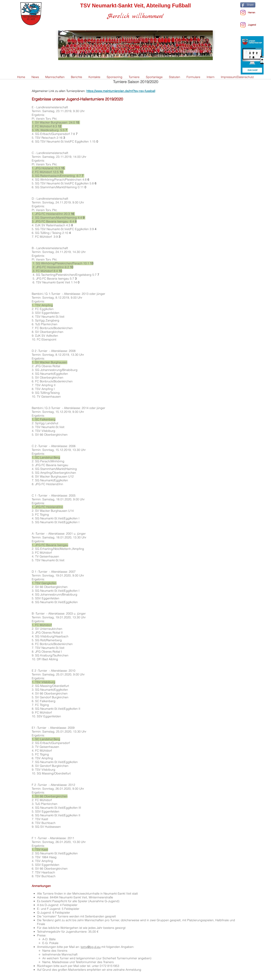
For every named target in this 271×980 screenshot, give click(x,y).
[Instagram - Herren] (243, 13)
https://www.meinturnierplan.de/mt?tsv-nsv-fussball (121, 91)
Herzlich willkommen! (136, 16)
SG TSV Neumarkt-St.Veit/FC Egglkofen (62, 183)
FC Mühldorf (44, 237)
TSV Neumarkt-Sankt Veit (53, 282)
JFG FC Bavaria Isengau (53, 279)
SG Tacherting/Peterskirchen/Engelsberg (64, 275)
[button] (55, 77)
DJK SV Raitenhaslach (51, 225)
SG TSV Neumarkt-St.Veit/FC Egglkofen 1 (63, 141)
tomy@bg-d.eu (91, 947)
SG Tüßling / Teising (49, 233)
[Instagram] (243, 25)
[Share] (248, 5)
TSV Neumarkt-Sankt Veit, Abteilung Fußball (136, 5)
